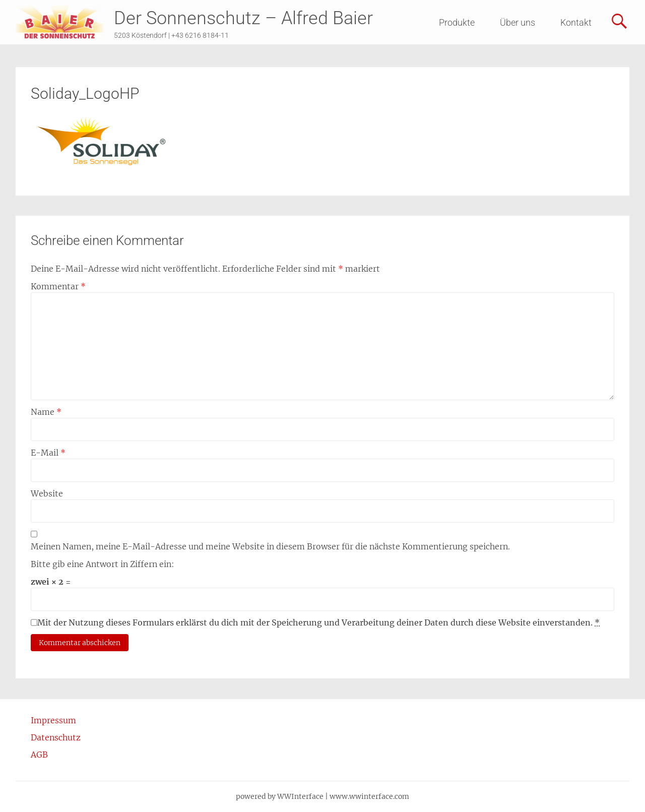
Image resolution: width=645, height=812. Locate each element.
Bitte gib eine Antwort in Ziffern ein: (103, 564)
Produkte (457, 22)
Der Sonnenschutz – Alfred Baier (243, 18)
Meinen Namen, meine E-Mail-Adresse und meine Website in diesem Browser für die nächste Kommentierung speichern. (270, 546)
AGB (39, 755)
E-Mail (48, 453)
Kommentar (58, 286)
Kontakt (576, 22)
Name (46, 412)
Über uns (518, 22)
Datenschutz (56, 737)
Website (47, 493)
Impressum (53, 720)
